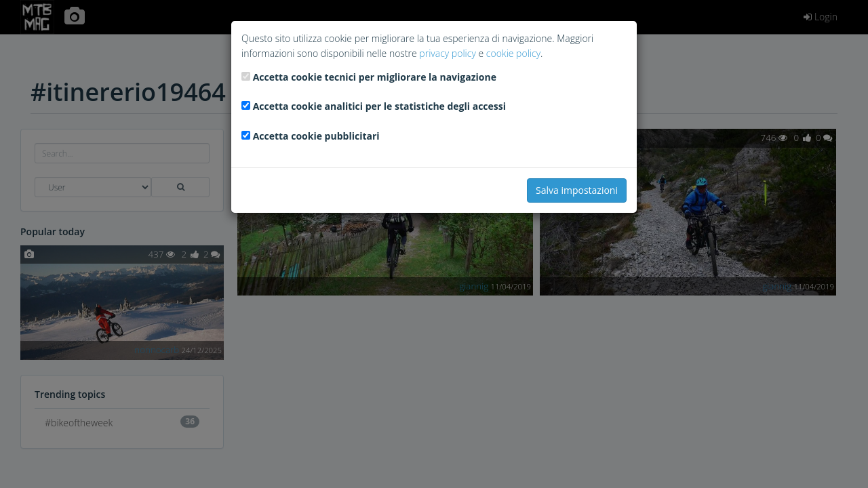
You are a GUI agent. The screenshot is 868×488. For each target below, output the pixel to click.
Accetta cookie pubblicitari (316, 136)
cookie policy (513, 53)
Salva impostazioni (577, 190)
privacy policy (447, 53)
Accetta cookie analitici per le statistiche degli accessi (379, 106)
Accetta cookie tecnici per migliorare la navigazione (375, 77)
